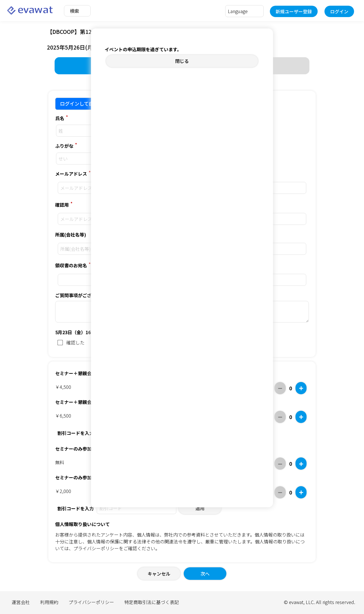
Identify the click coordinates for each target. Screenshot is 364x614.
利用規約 (49, 602)
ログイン (339, 11)
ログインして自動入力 (84, 103)
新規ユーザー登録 (294, 11)
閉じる (182, 61)
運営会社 (21, 602)
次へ (205, 574)
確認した (71, 342)
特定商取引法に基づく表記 (152, 602)
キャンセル (159, 574)
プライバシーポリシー (96, 548)
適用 (200, 508)
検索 (75, 11)
